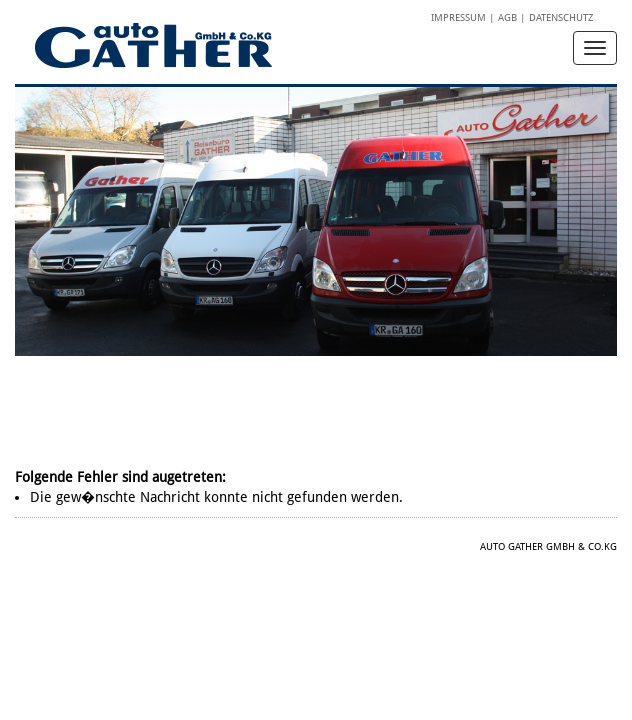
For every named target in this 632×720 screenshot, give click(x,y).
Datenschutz (561, 17)
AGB (507, 17)
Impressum (458, 17)
